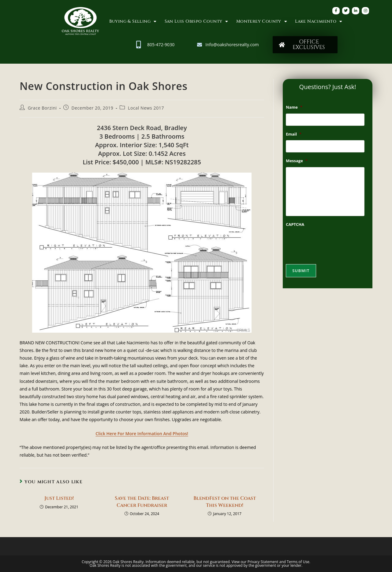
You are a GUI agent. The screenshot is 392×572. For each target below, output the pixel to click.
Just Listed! (59, 498)
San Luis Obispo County (196, 21)
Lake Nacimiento (319, 21)
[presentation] (332, 242)
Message (297, 161)
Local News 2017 (146, 108)
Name (294, 107)
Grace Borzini (42, 108)
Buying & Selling (133, 21)
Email (294, 134)
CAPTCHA (295, 224)
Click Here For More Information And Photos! (142, 434)
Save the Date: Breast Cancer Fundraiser (142, 502)
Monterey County (262, 21)
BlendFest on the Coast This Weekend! (225, 502)
